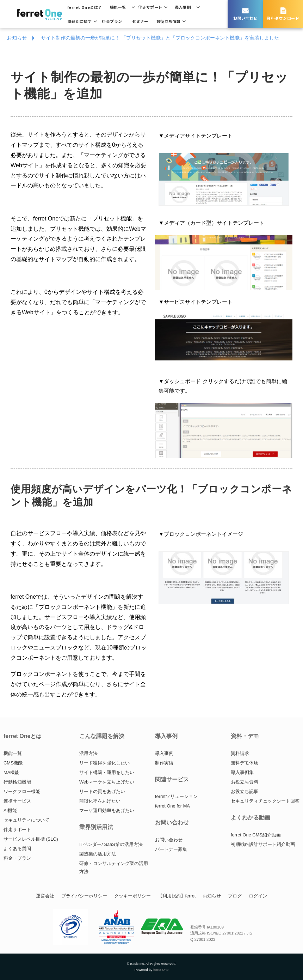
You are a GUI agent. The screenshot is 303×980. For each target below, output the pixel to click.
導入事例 (183, 7)
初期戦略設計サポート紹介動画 (263, 844)
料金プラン (112, 21)
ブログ (235, 896)
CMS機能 (13, 763)
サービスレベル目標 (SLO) (31, 839)
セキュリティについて (26, 820)
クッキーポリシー (132, 896)
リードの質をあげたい (102, 791)
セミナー (140, 21)
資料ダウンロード (283, 18)
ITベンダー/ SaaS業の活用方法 (111, 844)
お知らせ (17, 38)
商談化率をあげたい (100, 801)
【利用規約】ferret (177, 896)
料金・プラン (17, 858)
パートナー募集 (171, 849)
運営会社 (45, 896)
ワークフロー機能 (22, 791)
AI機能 (10, 810)
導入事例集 (242, 772)
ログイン (258, 896)
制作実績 (164, 763)
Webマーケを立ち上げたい (107, 782)
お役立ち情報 (169, 21)
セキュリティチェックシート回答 (265, 801)
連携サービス (17, 801)
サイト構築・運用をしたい (107, 772)
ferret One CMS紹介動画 (256, 835)
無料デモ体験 (245, 763)
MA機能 (11, 772)
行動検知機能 (17, 782)
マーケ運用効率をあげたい (107, 810)
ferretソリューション (176, 796)
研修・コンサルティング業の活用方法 (114, 867)
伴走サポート (150, 7)
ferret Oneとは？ (85, 7)
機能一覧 (118, 7)
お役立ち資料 (245, 782)
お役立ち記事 (245, 791)
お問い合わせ (245, 18)
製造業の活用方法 (98, 854)
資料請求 (240, 753)
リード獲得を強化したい (104, 763)
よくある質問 (17, 849)
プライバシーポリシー (84, 896)
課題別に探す (80, 21)
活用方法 (88, 753)
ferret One (161, 970)
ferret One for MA (172, 806)
